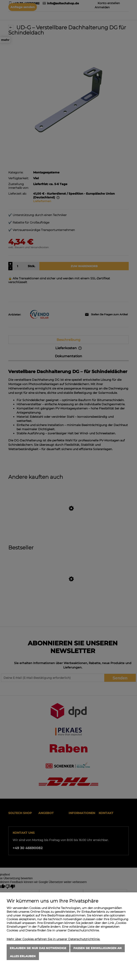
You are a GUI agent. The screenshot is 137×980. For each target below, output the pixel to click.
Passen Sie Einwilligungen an (98, 948)
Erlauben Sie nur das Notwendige (38, 948)
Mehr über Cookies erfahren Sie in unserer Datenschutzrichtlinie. (53, 939)
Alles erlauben (23, 956)
